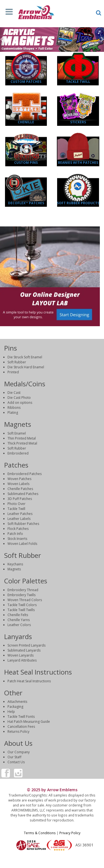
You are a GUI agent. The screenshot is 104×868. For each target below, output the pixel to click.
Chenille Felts (18, 615)
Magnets (14, 569)
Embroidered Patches (25, 474)
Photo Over (17, 504)
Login (52, 861)
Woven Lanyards (21, 655)
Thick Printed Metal (22, 443)
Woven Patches (19, 479)
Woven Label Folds (22, 544)
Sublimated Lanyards (24, 650)
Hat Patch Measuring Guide (29, 722)
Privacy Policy (70, 833)
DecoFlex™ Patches (26, 203)
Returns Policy (18, 732)
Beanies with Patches (78, 163)
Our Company (19, 752)
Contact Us (16, 762)
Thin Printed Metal (22, 438)
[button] (3, 40)
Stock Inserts (17, 539)
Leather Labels (19, 519)
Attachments (17, 702)
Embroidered (18, 453)
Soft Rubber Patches (23, 524)
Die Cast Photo (19, 398)
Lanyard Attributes (22, 660)
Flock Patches (18, 529)
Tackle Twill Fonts (21, 717)
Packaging (15, 707)
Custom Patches (26, 82)
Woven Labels (18, 484)
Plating (13, 413)
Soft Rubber (17, 362)
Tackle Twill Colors (22, 605)
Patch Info (15, 534)
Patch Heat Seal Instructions (29, 681)
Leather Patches (20, 514)
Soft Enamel (17, 433)
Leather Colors (19, 625)
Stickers (78, 122)
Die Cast (14, 393)
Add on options (20, 403)
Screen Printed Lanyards (26, 645)
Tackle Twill (78, 82)
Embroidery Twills (21, 595)
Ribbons (14, 408)
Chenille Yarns (19, 620)
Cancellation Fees (21, 727)
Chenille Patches (20, 489)
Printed (13, 372)
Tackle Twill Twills (21, 610)
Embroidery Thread (23, 590)
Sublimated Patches (23, 494)
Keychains (15, 564)
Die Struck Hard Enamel (26, 367)
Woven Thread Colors (25, 600)
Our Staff (14, 757)
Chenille (26, 122)
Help (11, 712)
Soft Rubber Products (78, 203)
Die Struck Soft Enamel (25, 357)
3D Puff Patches (20, 499)
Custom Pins (26, 163)
